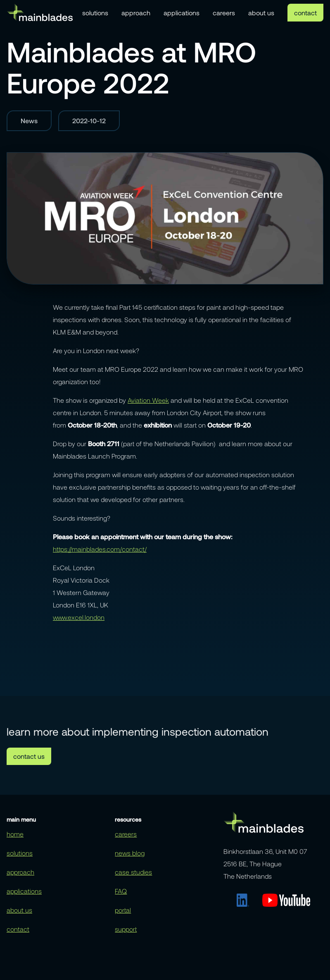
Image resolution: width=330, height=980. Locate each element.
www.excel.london (79, 617)
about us (261, 13)
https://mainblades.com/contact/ (100, 549)
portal (123, 910)
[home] (40, 12)
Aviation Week (148, 400)
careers (224, 13)
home (15, 834)
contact (305, 13)
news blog (130, 853)
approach (136, 13)
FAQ (121, 891)
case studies (133, 872)
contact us (29, 756)
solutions (95, 13)
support (126, 929)
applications (182, 13)
